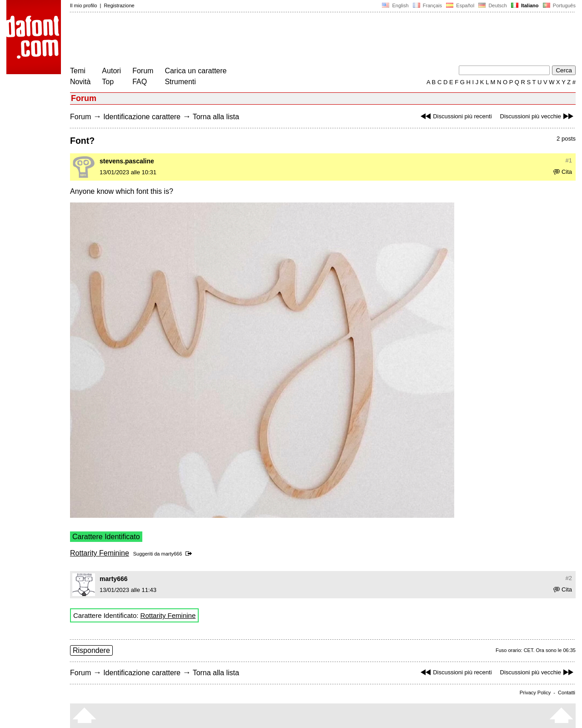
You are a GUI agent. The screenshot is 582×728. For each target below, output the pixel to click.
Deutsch (493, 5)
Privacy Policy (535, 693)
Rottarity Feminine (100, 553)
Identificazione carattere (142, 117)
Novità (80, 82)
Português (559, 5)
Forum (143, 71)
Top (108, 82)
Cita (563, 172)
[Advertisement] (236, 40)
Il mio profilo (83, 5)
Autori (111, 71)
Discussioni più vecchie (538, 116)
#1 (569, 160)
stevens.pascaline (127, 161)
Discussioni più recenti (455, 116)
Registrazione (119, 5)
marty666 (171, 554)
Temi (78, 71)
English (395, 5)
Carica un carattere (196, 71)
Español (460, 5)
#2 (569, 578)
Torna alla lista (216, 117)
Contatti (567, 693)
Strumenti (180, 82)
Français (427, 5)
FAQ (140, 82)
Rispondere (91, 650)
